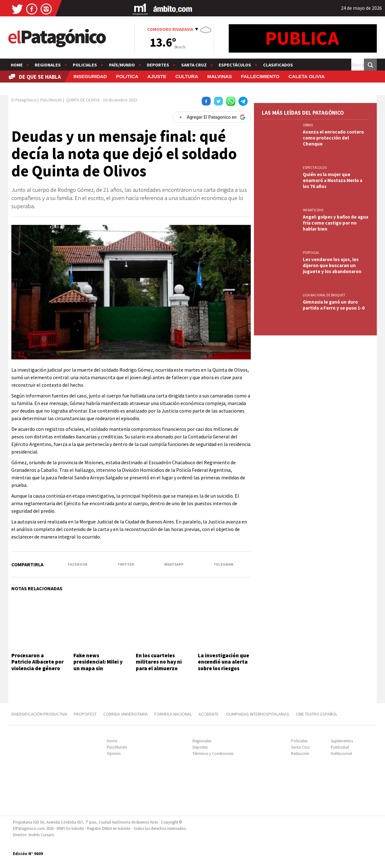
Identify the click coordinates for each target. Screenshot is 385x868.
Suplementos (342, 741)
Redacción (300, 754)
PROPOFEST (85, 714)
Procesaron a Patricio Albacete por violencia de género (37, 662)
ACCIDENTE (209, 714)
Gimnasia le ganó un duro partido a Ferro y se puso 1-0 (334, 305)
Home (17, 65)
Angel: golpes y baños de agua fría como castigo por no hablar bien (336, 223)
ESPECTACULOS (315, 168)
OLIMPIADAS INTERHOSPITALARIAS (258, 714)
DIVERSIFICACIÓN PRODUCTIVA (39, 714)
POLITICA (127, 76)
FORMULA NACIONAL (173, 714)
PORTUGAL (311, 253)
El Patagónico (24, 100)
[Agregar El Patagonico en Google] (212, 117)
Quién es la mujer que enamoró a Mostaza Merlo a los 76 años (333, 180)
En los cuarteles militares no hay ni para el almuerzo (159, 662)
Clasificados (278, 65)
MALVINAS (220, 76)
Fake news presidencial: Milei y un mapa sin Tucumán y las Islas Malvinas (98, 668)
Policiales (85, 65)
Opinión (114, 754)
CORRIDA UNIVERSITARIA (126, 714)
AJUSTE (157, 76)
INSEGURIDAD (90, 76)
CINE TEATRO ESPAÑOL (317, 714)
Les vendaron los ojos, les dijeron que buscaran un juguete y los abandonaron (332, 265)
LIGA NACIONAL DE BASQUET (324, 295)
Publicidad (340, 747)
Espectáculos (235, 65)
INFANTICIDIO (313, 210)
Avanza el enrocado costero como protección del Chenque (333, 138)
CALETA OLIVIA (307, 76)
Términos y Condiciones (213, 754)
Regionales (48, 65)
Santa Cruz (194, 65)
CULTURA (187, 76)
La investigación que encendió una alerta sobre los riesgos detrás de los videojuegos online (224, 668)
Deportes (158, 65)
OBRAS (308, 125)
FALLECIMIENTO (260, 76)
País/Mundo (122, 65)
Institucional (341, 754)
